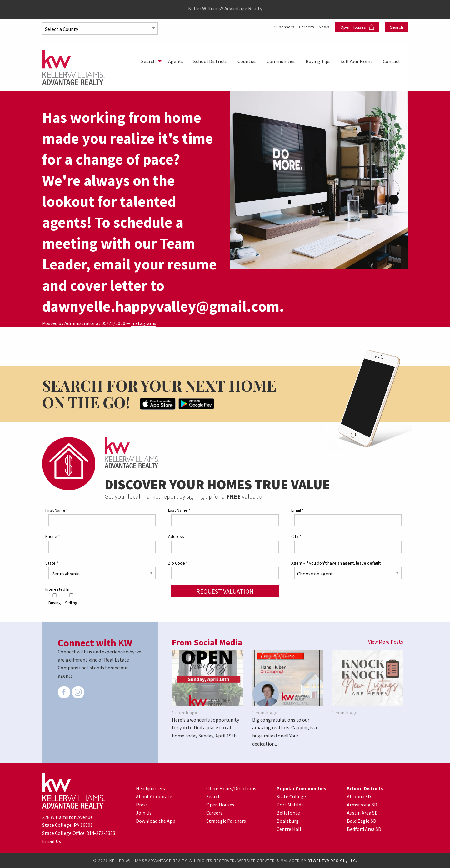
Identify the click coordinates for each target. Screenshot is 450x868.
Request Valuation (225, 591)
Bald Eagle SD (362, 821)
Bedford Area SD (364, 829)
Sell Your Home (357, 61)
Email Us (52, 841)
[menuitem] (150, 61)
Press (142, 805)
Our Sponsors (277, 27)
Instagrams (144, 323)
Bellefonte (288, 813)
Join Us (144, 813)
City (296, 536)
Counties (247, 61)
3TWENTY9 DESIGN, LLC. (332, 861)
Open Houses (357, 27)
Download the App (156, 821)
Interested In (57, 589)
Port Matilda (290, 805)
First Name (57, 510)
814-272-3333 (101, 833)
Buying (55, 599)
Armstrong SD (362, 805)
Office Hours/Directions (231, 788)
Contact (392, 61)
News (324, 27)
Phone (53, 536)
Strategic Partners (226, 821)
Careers (305, 27)
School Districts (210, 61)
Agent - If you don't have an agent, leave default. (336, 563)
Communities (281, 61)
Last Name (179, 510)
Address (176, 536)
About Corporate (154, 796)
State (52, 563)
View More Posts (386, 642)
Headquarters (150, 788)
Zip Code (178, 563)
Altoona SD (359, 796)
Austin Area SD (362, 813)
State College (291, 796)
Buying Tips (318, 61)
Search (397, 27)
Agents (176, 61)
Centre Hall (289, 829)
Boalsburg (288, 821)
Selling (71, 599)
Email (297, 510)
